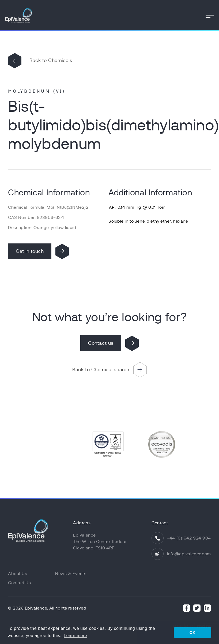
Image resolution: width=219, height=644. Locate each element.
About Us (18, 574)
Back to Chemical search (101, 370)
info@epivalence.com (189, 554)
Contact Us (20, 583)
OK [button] (193, 633)
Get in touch (30, 251)
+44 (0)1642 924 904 (189, 538)
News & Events (71, 574)
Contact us (101, 343)
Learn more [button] (75, 636)
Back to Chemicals (51, 60)
